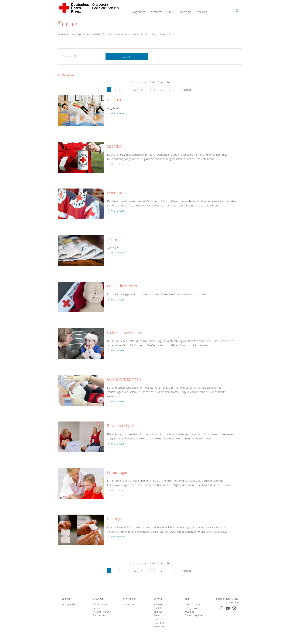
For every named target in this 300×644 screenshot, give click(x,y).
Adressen (159, 605)
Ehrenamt (156, 12)
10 (169, 90)
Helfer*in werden (102, 612)
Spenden (185, 12)
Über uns (201, 12)
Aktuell (171, 12)
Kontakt (158, 608)
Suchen (127, 57)
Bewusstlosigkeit (121, 426)
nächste (187, 90)
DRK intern (160, 627)
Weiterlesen (118, 113)
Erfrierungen (118, 472)
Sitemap (158, 612)
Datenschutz (161, 615)
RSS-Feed (159, 623)
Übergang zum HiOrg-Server (193, 606)
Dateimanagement (194, 615)
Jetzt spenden (69, 605)
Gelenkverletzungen (124, 379)
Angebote (139, 12)
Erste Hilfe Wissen (122, 286)
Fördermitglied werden (100, 606)
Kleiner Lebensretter (124, 333)
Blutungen (116, 519)
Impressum (160, 619)
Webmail (189, 612)
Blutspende (99, 615)
